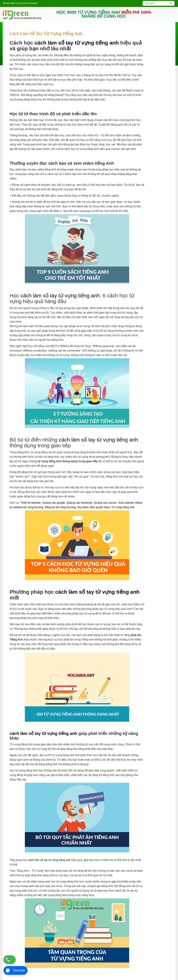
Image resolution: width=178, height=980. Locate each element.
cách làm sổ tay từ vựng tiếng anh (77, 43)
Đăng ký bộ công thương (60, 507)
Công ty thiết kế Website (27, 3)
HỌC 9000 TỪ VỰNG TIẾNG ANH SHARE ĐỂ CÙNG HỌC (104, 14)
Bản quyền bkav (100, 507)
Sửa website (126, 503)
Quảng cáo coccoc (105, 503)
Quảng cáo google (54, 503)
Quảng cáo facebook (79, 503)
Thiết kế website (31, 503)
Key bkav (83, 507)
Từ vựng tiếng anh (123, 507)
